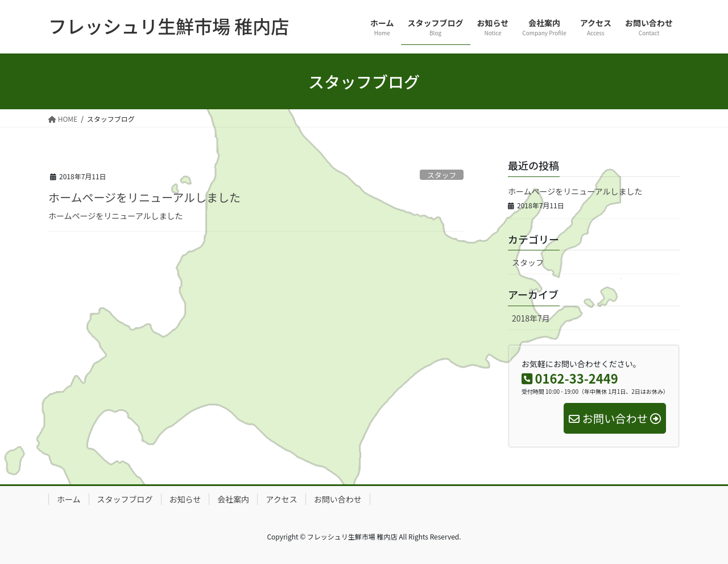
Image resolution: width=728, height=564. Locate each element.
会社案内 (233, 499)
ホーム (69, 499)
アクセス (281, 499)
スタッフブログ (125, 499)
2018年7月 (531, 318)
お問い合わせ (338, 499)
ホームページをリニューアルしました (144, 197)
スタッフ (442, 175)
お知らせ (185, 499)
